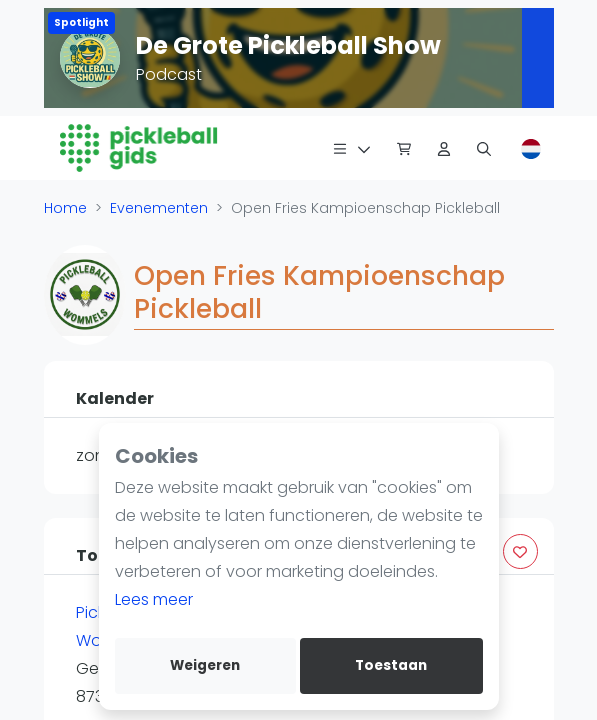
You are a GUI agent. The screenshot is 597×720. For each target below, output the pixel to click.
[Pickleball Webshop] (404, 148)
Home (65, 208)
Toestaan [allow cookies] (391, 665)
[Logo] (139, 148)
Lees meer (154, 599)
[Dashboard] (444, 148)
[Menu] (352, 148)
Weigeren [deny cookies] (205, 665)
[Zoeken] (484, 148)
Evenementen (159, 208)
